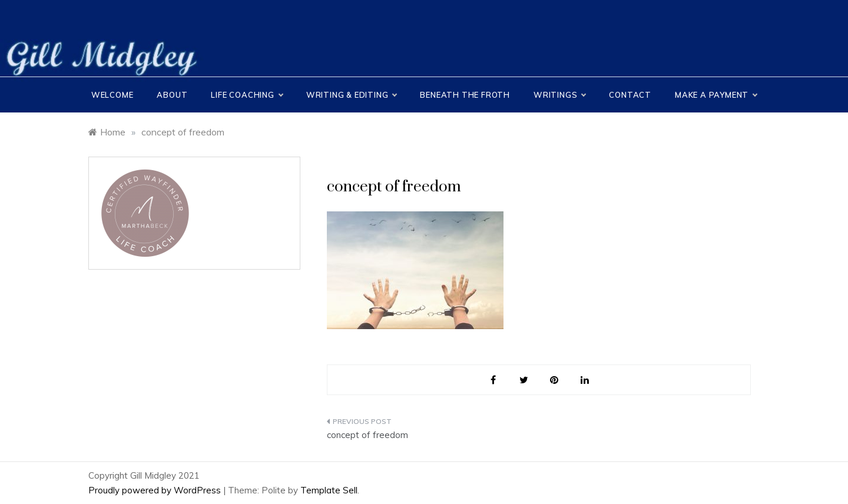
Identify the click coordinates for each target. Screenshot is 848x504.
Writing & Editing (352, 95)
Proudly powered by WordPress (156, 490)
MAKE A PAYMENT (716, 95)
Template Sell (329, 490)
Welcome (112, 95)
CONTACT (630, 95)
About (172, 95)
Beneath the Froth (465, 95)
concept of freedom (367, 435)
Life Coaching (246, 95)
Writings (559, 95)
